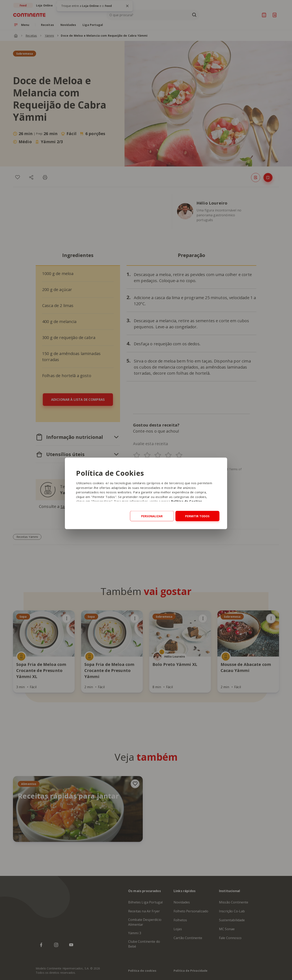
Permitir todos (197, 516)
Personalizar (152, 516)
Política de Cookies (187, 501)
